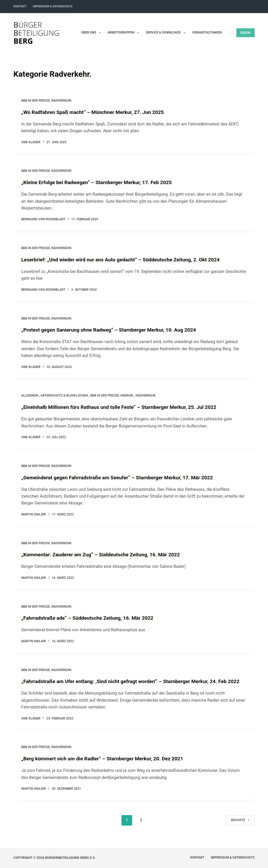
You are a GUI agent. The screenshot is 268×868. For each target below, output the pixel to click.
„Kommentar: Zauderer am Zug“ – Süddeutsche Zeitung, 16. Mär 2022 (104, 554)
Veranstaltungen (207, 32)
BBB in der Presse (35, 101)
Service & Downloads (167, 33)
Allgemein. (30, 395)
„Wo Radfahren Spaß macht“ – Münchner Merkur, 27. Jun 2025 (95, 112)
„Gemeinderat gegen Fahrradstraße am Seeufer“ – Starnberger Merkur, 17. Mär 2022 (121, 477)
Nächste (240, 827)
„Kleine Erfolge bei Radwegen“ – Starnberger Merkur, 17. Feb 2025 (99, 182)
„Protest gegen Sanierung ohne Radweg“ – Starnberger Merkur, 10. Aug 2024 (112, 330)
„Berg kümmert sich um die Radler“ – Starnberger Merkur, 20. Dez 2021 (105, 765)
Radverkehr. (62, 101)
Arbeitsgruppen (124, 33)
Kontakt (20, 6)
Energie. (127, 395)
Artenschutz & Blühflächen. (65, 395)
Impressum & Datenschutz (53, 6)
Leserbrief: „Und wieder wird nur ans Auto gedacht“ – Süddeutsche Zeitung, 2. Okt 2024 (124, 260)
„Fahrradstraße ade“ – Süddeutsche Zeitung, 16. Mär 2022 (90, 618)
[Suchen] (232, 33)
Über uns (92, 33)
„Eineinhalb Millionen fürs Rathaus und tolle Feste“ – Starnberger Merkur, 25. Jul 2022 (122, 407)
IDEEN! (245, 33)
